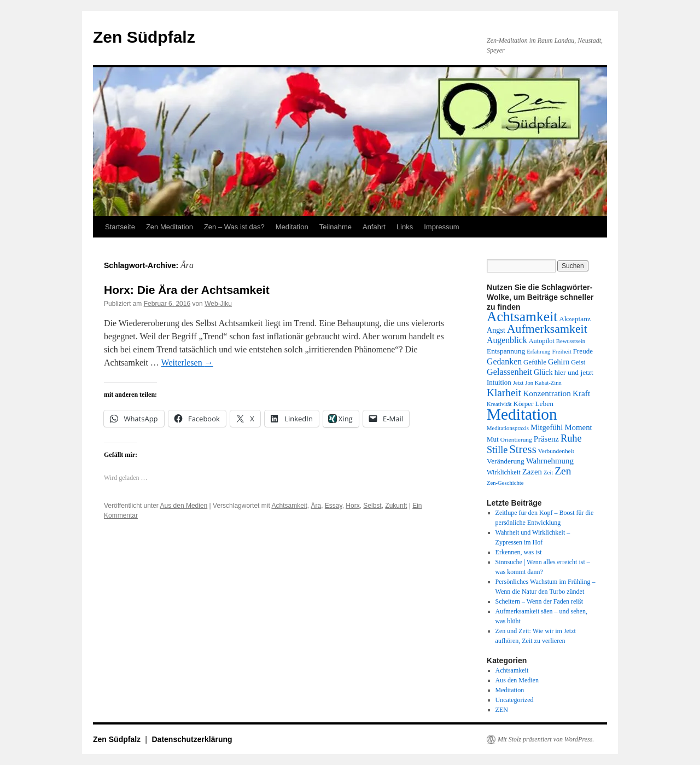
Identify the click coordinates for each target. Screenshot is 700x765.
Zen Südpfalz (144, 37)
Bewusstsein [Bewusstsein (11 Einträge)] (571, 341)
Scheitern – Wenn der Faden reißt (539, 601)
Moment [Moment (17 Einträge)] (578, 427)
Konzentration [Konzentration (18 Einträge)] (547, 393)
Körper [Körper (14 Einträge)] (524, 404)
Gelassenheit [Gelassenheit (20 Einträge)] (509, 372)
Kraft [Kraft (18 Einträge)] (581, 393)
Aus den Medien (184, 506)
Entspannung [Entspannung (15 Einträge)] (506, 351)
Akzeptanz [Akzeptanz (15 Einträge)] (575, 319)
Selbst (372, 506)
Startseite (120, 227)
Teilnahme (336, 227)
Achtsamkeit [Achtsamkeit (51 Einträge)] (522, 317)
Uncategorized (515, 700)
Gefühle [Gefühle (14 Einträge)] (535, 362)
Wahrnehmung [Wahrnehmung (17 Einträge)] (550, 461)
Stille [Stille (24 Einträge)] (497, 450)
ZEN (502, 710)
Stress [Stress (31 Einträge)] (523, 449)
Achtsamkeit (289, 506)
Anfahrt (374, 227)
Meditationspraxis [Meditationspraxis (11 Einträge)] (508, 428)
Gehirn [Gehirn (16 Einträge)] (559, 362)
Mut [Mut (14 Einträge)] (493, 439)
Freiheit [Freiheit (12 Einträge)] (561, 351)
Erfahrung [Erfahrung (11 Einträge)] (538, 352)
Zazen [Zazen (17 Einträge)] (532, 472)
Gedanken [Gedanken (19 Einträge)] (504, 361)
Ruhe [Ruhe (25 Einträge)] (571, 438)
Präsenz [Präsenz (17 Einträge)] (546, 439)
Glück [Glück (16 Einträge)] (543, 372)
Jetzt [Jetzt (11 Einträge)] (518, 383)
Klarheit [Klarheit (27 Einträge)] (504, 393)
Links (405, 227)
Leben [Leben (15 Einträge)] (544, 404)
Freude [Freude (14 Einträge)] (583, 351)
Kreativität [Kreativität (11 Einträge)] (499, 404)
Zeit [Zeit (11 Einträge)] (548, 473)
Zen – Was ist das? (234, 227)
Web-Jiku (218, 304)
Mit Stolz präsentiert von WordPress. (546, 739)
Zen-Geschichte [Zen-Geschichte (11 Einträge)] (505, 483)
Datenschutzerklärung (192, 739)
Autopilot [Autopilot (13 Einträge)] (542, 341)
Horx (352, 506)
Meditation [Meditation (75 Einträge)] (522, 414)
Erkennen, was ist (519, 552)
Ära (316, 506)
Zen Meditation (170, 227)
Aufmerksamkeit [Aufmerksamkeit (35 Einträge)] (547, 329)
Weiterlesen (187, 363)
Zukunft (396, 506)
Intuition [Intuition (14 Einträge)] (499, 382)
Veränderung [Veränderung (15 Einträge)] (506, 461)
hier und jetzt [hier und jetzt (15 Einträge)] (574, 372)
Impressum (441, 227)
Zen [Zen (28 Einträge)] (563, 471)
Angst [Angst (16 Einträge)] (496, 330)
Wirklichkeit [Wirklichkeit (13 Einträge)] (504, 472)
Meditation (292, 227)
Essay (334, 506)
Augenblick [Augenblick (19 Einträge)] (507, 340)
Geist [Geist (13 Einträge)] (578, 362)
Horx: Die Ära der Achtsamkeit (187, 290)
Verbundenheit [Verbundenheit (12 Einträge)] (556, 451)
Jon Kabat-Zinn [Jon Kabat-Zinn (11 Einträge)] (543, 383)
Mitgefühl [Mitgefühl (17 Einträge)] (547, 427)
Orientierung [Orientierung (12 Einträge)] (516, 439)
